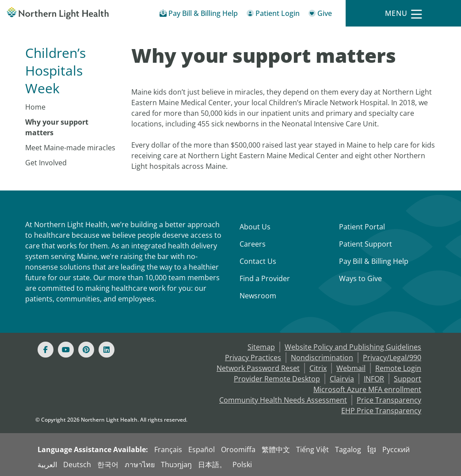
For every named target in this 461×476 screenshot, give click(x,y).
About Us (255, 227)
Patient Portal (362, 227)
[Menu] (404, 13)
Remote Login (398, 368)
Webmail (351, 368)
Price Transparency (389, 400)
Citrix (318, 368)
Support (408, 379)
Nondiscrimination (322, 358)
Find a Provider (265, 278)
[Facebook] (46, 350)
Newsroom (258, 296)
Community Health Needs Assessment (283, 400)
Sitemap (261, 347)
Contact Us (258, 261)
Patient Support (366, 244)
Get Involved (46, 163)
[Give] (320, 15)
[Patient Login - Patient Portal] (273, 15)
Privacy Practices (253, 358)
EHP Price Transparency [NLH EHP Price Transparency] (381, 411)
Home (35, 107)
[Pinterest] (86, 350)
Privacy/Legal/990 (392, 358)
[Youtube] (66, 350)
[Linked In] (107, 350)
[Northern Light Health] (58, 13)
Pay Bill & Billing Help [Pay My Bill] (374, 261)
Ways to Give (360, 278)
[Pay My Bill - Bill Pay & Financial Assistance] (199, 15)
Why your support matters (57, 127)
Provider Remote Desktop (277, 379)
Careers (253, 244)
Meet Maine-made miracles (70, 148)
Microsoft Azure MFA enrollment (367, 389)
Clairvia (342, 379)
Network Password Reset (258, 368)
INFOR (374, 379)
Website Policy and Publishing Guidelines (353, 347)
